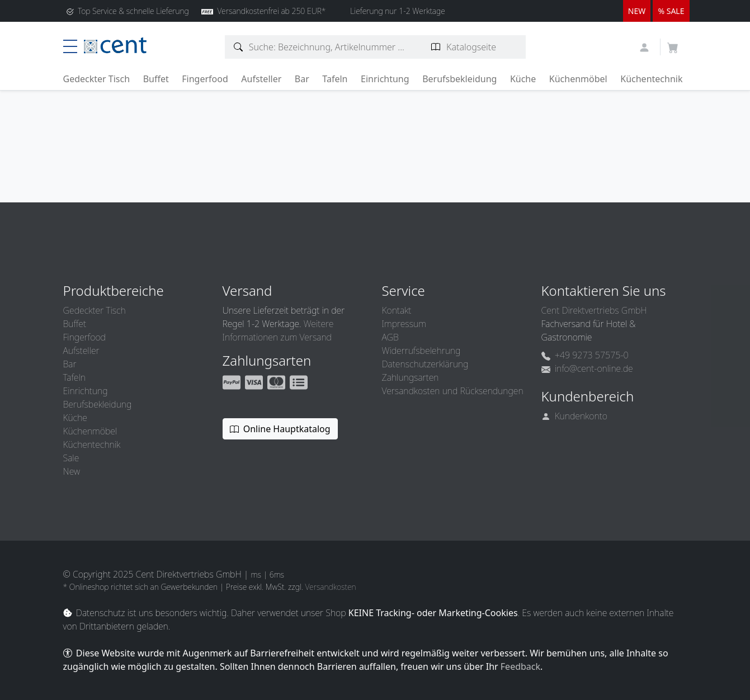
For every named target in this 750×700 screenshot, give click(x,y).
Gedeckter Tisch (97, 79)
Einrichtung (385, 79)
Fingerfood (205, 79)
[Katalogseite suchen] (436, 47)
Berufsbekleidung (459, 79)
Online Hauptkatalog (280, 429)
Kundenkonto (575, 416)
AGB (390, 337)
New (72, 471)
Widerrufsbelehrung (421, 351)
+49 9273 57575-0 (585, 355)
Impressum (404, 324)
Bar (302, 79)
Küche (523, 79)
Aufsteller (261, 79)
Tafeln (335, 79)
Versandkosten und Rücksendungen (453, 391)
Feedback (520, 666)
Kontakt (397, 310)
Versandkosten (330, 587)
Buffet (156, 79)
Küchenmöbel (578, 79)
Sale (71, 458)
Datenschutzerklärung (425, 364)
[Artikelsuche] (239, 47)
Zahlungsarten (411, 377)
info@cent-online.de (587, 368)
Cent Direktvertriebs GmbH (594, 310)
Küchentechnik (651, 79)
